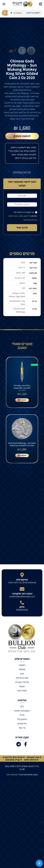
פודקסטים (22, 723)
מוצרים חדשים (22, 678)
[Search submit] (5, 13)
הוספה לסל (22, 400)
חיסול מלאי (22, 691)
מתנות (22, 686)
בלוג (22, 706)
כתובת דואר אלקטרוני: (22, 594)
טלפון (22, 607)
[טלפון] (22, 603)
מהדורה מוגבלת (22, 682)
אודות (22, 715)
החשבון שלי (22, 719)
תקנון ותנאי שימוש (22, 711)
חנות (22, 674)
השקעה (22, 665)
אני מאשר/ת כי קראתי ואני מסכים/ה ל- (23, 216)
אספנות (22, 669)
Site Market (12, 775)
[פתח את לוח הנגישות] (39, 863)
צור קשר (22, 728)
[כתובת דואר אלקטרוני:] (22, 589)
